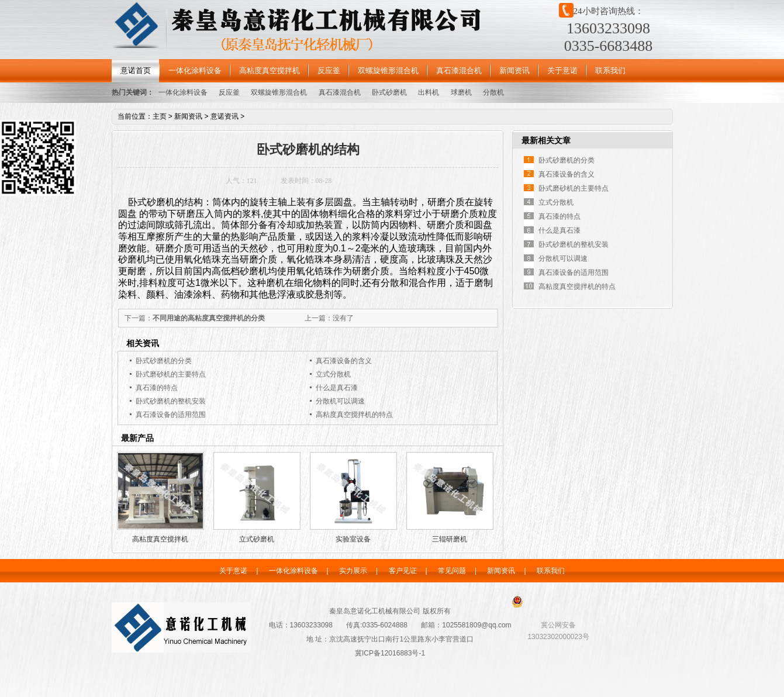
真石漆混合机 (459, 70)
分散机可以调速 (340, 401)
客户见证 (403, 571)
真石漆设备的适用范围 (171, 415)
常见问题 (452, 571)
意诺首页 (136, 70)
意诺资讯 (225, 116)
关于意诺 (562, 70)
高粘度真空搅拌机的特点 (354, 415)
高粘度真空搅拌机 (270, 70)
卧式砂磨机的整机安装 (171, 401)
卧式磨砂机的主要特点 (171, 374)
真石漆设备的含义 (344, 361)
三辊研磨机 (450, 539)
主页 (160, 116)
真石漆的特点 (157, 388)
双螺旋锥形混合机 (388, 70)
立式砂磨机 (257, 539)
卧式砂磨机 (389, 92)
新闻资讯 (514, 70)
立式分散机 (333, 374)
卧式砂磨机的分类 (164, 361)
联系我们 (610, 70)
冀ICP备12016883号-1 (390, 653)
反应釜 (329, 70)
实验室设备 (353, 539)
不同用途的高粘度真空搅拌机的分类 (209, 318)
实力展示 (353, 571)
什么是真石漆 (337, 388)
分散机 (493, 92)
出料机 (429, 92)
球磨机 (461, 92)
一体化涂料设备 (195, 70)
